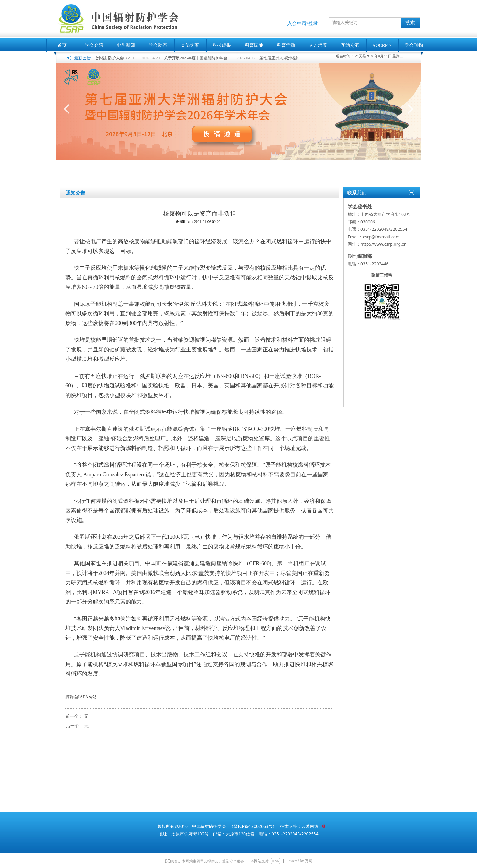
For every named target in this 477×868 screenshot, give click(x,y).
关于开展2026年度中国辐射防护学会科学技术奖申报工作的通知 (204, 58)
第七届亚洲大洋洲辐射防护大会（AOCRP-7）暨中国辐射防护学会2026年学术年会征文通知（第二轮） (109, 58)
